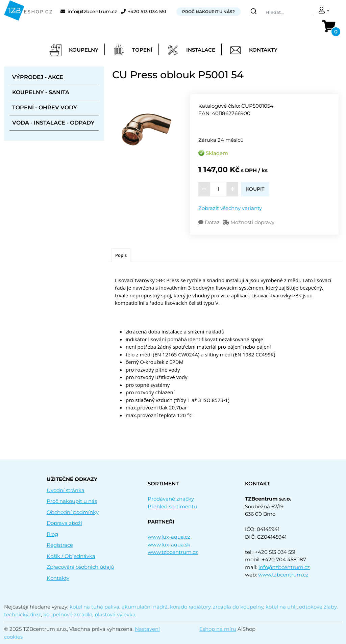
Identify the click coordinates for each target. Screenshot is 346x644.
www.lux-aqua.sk (169, 545)
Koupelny (73, 50)
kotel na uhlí (281, 607)
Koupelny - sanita (41, 92)
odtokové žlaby (318, 607)
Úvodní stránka (66, 490)
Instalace (191, 50)
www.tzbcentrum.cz (173, 552)
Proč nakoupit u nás (72, 501)
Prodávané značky (171, 499)
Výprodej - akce (38, 77)
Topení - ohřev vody (45, 108)
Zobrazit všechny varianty (230, 208)
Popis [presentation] (121, 255)
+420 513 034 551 (144, 12)
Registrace (60, 545)
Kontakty (253, 50)
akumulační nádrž (145, 607)
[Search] (281, 12)
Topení (132, 50)
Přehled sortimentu (172, 506)
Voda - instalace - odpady (53, 123)
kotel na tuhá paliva (94, 607)
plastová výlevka (115, 614)
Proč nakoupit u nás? (208, 12)
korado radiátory (190, 607)
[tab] (121, 255)
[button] (324, 11)
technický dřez (22, 614)
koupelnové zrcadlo (68, 614)
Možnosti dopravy (249, 222)
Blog (52, 534)
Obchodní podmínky (73, 512)
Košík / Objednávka (71, 556)
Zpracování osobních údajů (80, 567)
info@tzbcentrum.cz (89, 12)
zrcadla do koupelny (238, 607)
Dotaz (210, 222)
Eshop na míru (218, 629)
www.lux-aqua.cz (169, 537)
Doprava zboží (64, 523)
